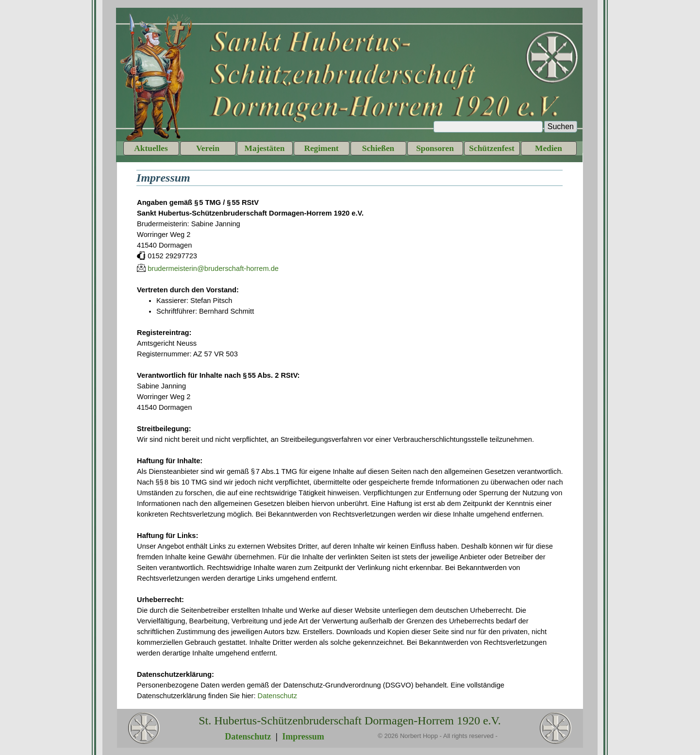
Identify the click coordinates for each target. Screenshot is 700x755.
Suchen (561, 126)
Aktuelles (151, 148)
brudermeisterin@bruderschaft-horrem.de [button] (213, 268)
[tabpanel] (350, 449)
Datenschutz (277, 696)
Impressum (303, 737)
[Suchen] (488, 127)
